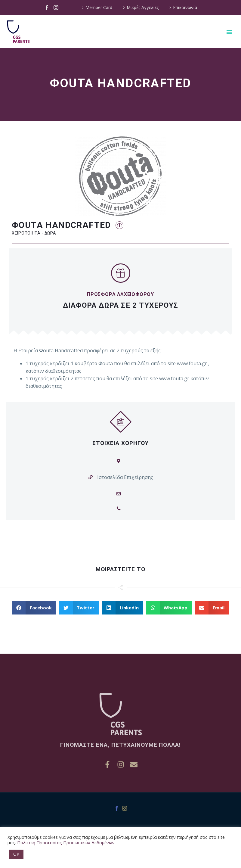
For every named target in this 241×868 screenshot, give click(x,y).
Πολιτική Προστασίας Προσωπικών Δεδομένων (66, 842)
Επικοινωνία (185, 7)
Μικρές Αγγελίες (143, 7)
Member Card (99, 7)
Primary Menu (229, 32)
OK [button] (16, 854)
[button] (119, 225)
